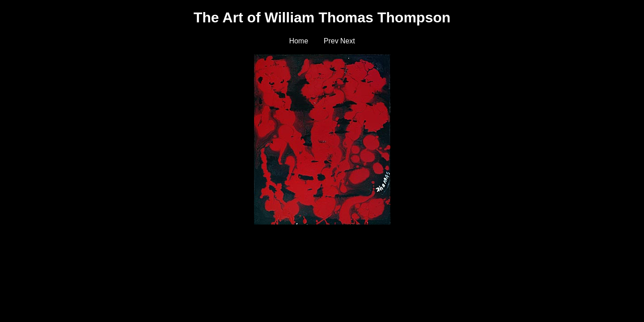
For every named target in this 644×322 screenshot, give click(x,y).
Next (348, 41)
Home (299, 41)
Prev (331, 41)
